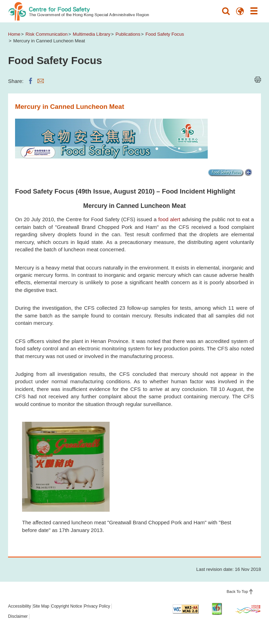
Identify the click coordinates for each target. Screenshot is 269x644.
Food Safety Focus (165, 34)
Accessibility (19, 606)
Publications (128, 34)
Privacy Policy (97, 606)
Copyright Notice (67, 606)
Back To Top (237, 591)
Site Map (41, 606)
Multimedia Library (92, 34)
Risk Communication (47, 34)
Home (14, 34)
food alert (169, 219)
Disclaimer (18, 616)
